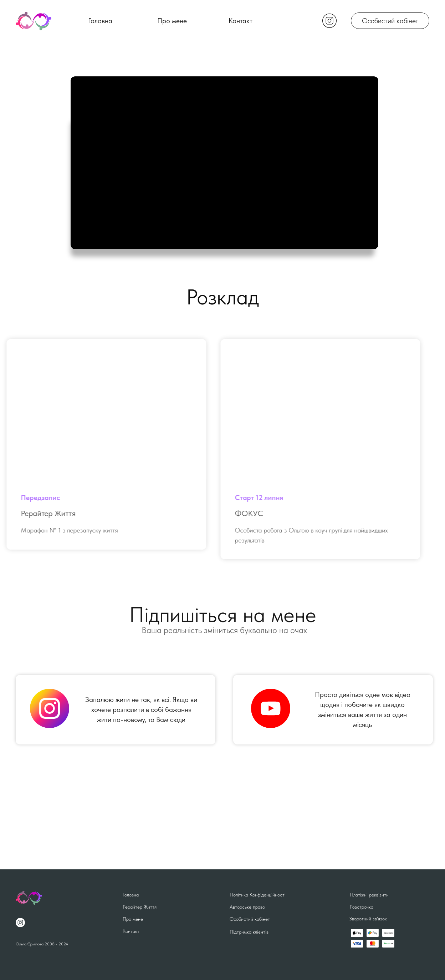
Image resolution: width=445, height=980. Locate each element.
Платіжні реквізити (369, 895)
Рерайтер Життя (140, 907)
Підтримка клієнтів (249, 932)
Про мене (172, 21)
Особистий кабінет (390, 21)
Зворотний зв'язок (368, 919)
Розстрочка (362, 907)
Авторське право (247, 907)
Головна (100, 21)
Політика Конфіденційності (258, 895)
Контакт (241, 21)
